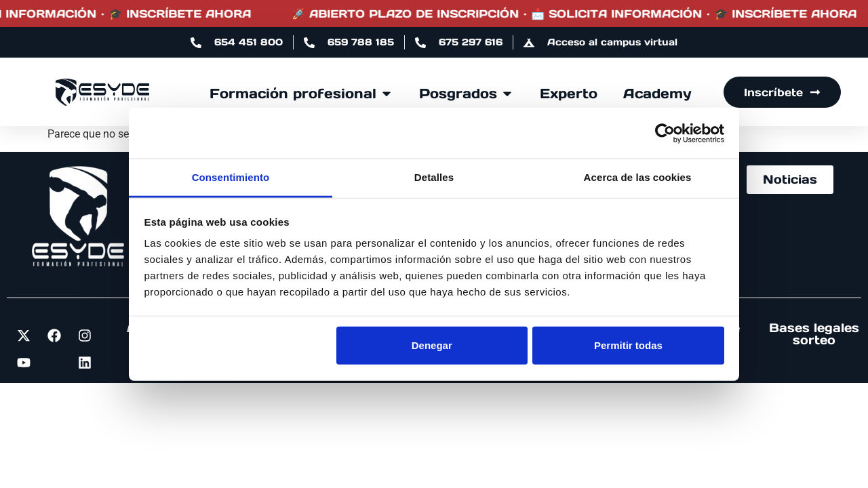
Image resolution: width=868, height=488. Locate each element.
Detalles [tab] (434, 177)
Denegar (432, 345)
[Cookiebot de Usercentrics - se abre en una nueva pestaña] (665, 133)
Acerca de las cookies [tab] (638, 177)
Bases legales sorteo (814, 334)
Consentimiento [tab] (231, 177)
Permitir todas (628, 345)
